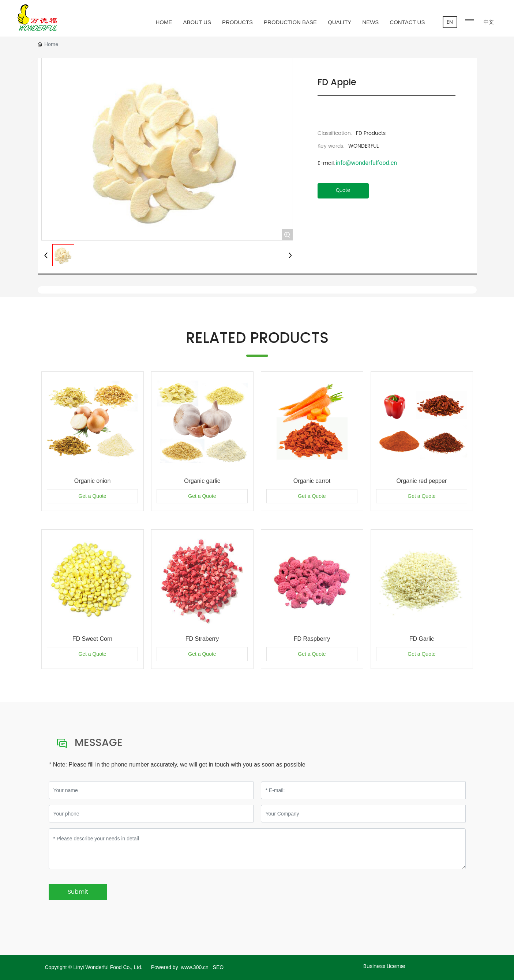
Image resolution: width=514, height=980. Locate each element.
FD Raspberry (312, 639)
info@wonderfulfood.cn (366, 163)
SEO (218, 967)
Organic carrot (312, 481)
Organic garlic (202, 481)
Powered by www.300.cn (181, 967)
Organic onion (93, 481)
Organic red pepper (422, 481)
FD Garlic (422, 639)
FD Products (371, 133)
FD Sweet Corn (92, 639)
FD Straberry (202, 639)
